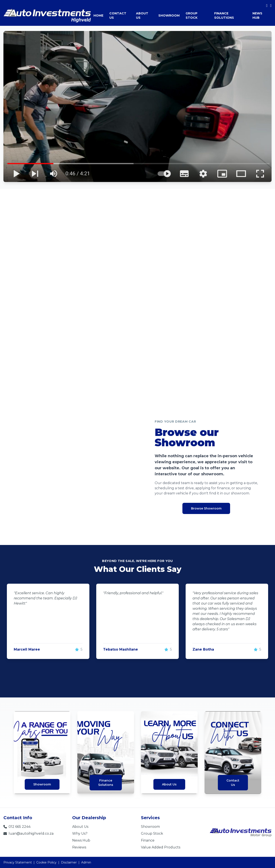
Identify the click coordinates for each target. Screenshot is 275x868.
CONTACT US (118, 15)
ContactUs (233, 783)
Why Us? (80, 833)
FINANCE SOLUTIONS (224, 15)
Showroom (42, 784)
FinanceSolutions (106, 783)
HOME (98, 15)
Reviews (79, 847)
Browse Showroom (206, 508)
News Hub (81, 840)
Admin (86, 862)
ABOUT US (142, 15)
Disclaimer (69, 862)
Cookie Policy (46, 862)
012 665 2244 (17, 827)
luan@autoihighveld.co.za (28, 833)
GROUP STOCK (192, 15)
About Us (169, 784)
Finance (148, 840)
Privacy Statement (18, 862)
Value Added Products (161, 847)
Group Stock (152, 833)
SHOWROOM (169, 15)
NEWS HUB (257, 15)
